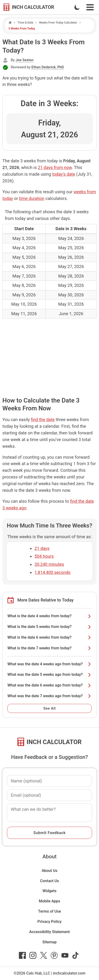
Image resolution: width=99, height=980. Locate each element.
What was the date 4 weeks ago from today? (49, 664)
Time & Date (25, 23)
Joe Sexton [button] (25, 60)
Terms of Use (49, 911)
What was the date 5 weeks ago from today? (49, 674)
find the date (43, 420)
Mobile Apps (49, 901)
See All (49, 708)
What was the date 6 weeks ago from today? (49, 685)
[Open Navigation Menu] (90, 7)
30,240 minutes (49, 564)
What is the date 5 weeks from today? (49, 627)
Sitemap (49, 942)
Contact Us (50, 881)
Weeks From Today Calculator (58, 23)
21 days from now (55, 167)
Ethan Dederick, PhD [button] (48, 67)
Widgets (50, 891)
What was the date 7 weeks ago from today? (49, 696)
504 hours (44, 556)
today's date (64, 174)
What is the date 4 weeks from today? (49, 616)
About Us (49, 871)
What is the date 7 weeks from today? (49, 648)
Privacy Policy (50, 922)
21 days (42, 548)
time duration (32, 198)
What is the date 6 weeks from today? (49, 637)
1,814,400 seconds (52, 572)
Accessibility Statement (49, 932)
